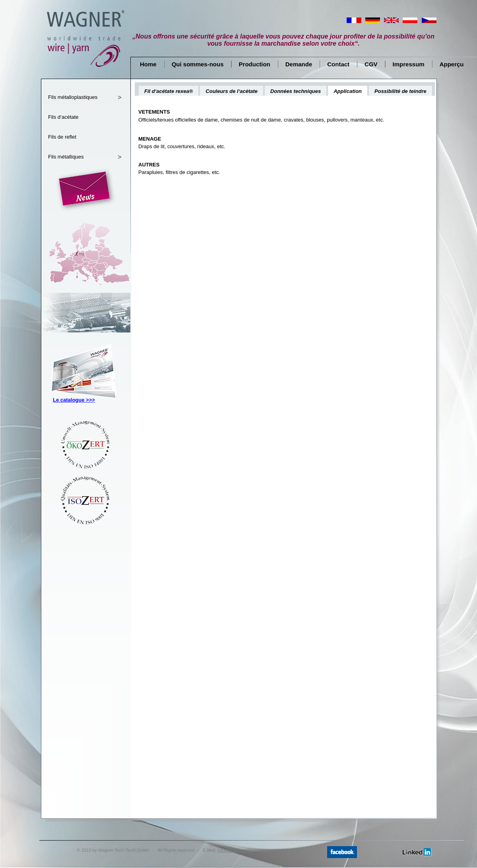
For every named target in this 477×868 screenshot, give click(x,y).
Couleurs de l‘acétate (232, 91)
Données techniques (296, 91)
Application (348, 91)
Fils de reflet (62, 137)
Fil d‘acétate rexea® (169, 91)
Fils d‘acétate (63, 117)
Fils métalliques (66, 157)
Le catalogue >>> (74, 400)
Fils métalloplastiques (73, 97)
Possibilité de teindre (400, 91)
